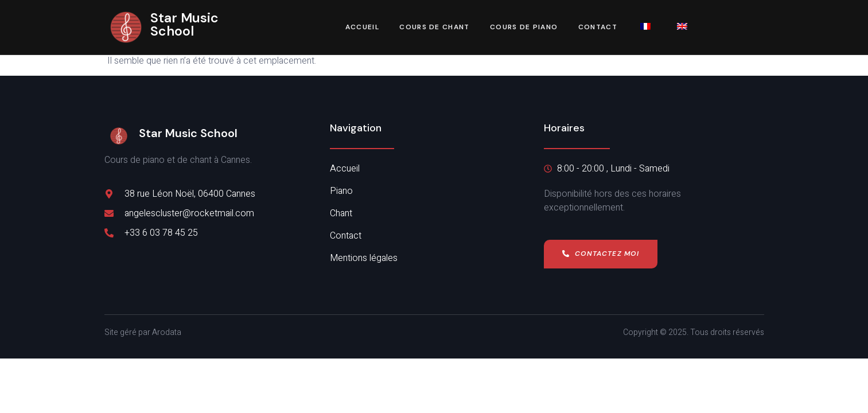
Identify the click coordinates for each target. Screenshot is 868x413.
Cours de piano (524, 28)
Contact (598, 28)
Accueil (362, 28)
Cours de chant (434, 28)
